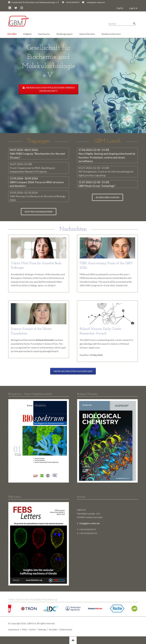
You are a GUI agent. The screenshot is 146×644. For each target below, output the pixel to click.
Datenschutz (66, 629)
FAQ (24, 629)
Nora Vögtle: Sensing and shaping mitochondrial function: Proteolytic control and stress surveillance (107, 155)
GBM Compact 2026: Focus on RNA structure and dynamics (37, 182)
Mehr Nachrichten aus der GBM (73, 371)
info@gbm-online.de (96, 2)
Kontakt (53, 629)
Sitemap (42, 629)
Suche (32, 629)
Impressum (14, 629)
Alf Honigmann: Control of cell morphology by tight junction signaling (106, 172)
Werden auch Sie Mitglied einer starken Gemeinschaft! (50, 89)
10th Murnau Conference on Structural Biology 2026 (38, 196)
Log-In (132, 8)
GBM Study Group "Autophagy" (97, 184)
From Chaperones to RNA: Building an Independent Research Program (32, 168)
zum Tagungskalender (38, 212)
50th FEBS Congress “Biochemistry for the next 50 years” (37, 153)
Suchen (134, 24)
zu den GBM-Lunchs (107, 197)
